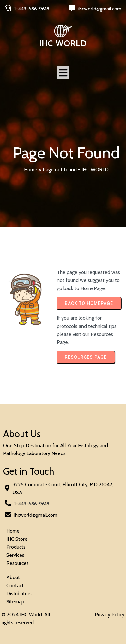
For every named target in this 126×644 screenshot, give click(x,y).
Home (31, 170)
